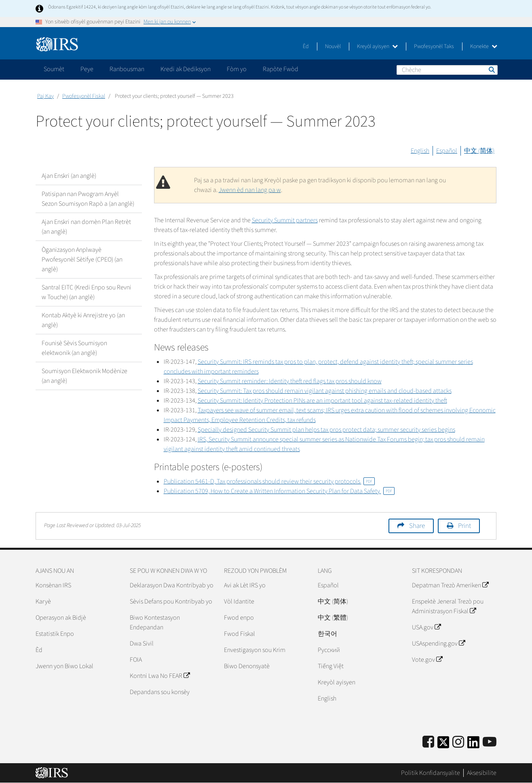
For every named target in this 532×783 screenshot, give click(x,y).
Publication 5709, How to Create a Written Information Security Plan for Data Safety (279, 491)
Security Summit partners (285, 220)
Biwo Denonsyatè (247, 666)
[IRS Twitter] (443, 745)
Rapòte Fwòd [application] (281, 69)
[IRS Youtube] (490, 742)
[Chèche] (447, 70)
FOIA (136, 660)
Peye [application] (87, 69)
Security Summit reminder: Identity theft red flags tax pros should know (290, 381)
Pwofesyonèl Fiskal (84, 96)
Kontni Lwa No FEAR (160, 676)
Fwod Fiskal (240, 634)
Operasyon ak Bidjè (61, 618)
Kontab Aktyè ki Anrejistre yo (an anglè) (83, 320)
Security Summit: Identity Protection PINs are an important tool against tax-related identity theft (322, 401)
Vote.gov (427, 660)
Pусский (329, 650)
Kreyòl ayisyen (377, 46)
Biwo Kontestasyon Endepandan (155, 623)
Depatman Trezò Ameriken (450, 585)
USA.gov (426, 627)
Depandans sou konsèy (160, 692)
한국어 (327, 634)
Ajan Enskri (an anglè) (69, 176)
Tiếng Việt (331, 666)
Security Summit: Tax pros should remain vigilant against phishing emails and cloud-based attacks (325, 391)
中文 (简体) (479, 151)
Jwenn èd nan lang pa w (250, 190)
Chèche (491, 70)
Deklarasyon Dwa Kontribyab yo (172, 585)
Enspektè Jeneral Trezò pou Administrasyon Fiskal (448, 606)
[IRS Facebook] (428, 742)
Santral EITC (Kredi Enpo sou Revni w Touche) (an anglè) (87, 292)
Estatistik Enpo (55, 634)
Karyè (43, 601)
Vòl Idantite (239, 601)
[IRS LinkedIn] (473, 745)
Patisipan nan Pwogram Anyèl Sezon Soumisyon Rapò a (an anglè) (88, 199)
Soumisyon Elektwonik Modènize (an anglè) (84, 376)
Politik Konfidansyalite (431, 773)
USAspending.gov (438, 644)
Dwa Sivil (142, 644)
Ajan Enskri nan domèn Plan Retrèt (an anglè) (86, 227)
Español (447, 151)
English (420, 151)
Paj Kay (45, 96)
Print (464, 526)
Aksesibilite (482, 773)
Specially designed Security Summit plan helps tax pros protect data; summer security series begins (326, 430)
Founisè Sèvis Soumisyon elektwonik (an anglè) (74, 348)
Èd (306, 46)
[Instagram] (458, 742)
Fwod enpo (239, 618)
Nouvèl (333, 46)
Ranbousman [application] (127, 69)
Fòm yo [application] (237, 69)
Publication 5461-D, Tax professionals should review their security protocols (269, 481)
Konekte (484, 46)
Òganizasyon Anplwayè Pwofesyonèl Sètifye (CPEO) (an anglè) (82, 260)
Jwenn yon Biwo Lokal (64, 666)
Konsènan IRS (53, 585)
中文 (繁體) (333, 618)
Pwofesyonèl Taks (434, 46)
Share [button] (417, 526)
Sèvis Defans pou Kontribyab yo (171, 601)
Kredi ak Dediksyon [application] (186, 69)
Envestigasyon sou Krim (255, 650)
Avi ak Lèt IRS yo (245, 585)
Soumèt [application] (54, 69)
